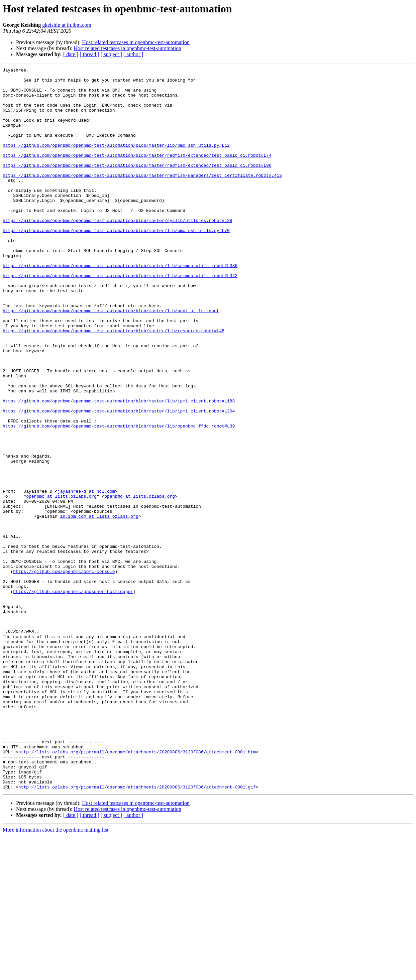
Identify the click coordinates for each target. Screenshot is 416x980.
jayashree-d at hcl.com (86, 576)
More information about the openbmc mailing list (56, 974)
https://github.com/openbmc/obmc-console (64, 672)
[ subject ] (111, 54)
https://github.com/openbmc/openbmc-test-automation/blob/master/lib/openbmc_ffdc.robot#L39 (119, 498)
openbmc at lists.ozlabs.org (61, 582)
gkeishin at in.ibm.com (67, 25)
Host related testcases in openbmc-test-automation (136, 42)
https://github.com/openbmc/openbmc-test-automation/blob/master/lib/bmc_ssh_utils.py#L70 (116, 263)
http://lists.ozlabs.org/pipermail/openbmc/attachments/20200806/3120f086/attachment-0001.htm (137, 889)
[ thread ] (89, 54)
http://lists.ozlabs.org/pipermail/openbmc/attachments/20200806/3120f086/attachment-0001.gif (137, 931)
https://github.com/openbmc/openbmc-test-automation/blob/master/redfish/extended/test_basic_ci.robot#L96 (137, 185)
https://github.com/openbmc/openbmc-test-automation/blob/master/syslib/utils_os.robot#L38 (117, 251)
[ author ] (133, 54)
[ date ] (71, 54)
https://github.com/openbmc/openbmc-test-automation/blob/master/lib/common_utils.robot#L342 (120, 318)
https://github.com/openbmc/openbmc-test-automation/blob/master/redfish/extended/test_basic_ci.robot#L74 (137, 173)
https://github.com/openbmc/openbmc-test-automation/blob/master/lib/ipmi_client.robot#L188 (119, 468)
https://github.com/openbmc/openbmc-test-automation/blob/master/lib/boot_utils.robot (111, 360)
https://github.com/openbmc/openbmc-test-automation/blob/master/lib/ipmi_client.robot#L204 (119, 480)
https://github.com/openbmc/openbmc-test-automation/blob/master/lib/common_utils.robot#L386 (120, 305)
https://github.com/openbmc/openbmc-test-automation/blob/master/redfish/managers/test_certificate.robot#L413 (142, 197)
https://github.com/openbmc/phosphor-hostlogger (73, 697)
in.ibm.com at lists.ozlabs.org (99, 606)
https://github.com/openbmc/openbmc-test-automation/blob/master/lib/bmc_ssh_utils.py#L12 (116, 161)
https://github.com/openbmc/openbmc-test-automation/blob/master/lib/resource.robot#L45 (114, 384)
